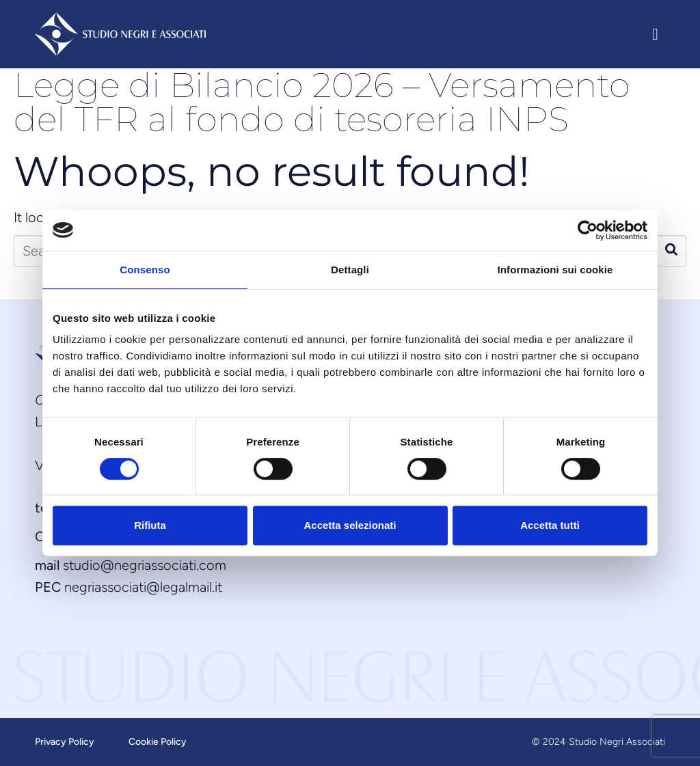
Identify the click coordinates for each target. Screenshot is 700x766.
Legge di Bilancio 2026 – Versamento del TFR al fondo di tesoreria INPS (322, 102)
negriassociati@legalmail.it (143, 587)
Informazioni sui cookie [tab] (555, 270)
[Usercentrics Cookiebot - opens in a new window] (588, 230)
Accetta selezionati (350, 525)
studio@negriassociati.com (145, 565)
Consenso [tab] (145, 270)
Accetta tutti (550, 525)
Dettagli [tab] (350, 270)
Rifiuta (150, 525)
